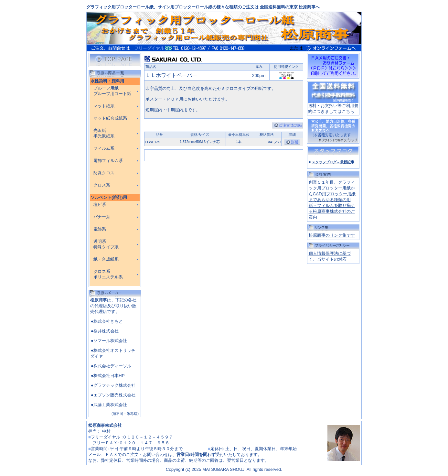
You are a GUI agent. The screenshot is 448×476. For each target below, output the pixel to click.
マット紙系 (104, 106)
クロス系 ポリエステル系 (108, 274)
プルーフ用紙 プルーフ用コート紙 (112, 91)
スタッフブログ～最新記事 (333, 162)
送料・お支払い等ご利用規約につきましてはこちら (333, 106)
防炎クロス (104, 173)
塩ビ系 (100, 205)
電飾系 (100, 229)
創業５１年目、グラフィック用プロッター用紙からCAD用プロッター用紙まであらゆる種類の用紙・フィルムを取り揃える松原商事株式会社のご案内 (332, 200)
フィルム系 (104, 148)
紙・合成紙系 (106, 259)
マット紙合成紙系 (110, 118)
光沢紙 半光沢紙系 (104, 133)
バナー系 (102, 217)
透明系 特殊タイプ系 (106, 244)
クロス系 (102, 185)
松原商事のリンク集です (332, 235)
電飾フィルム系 (108, 161)
